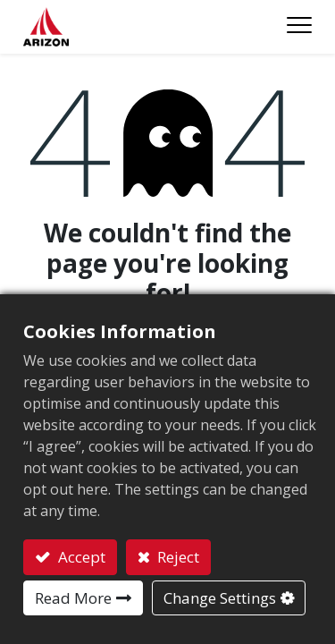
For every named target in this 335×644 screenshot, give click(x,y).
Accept (80, 557)
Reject (176, 557)
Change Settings (220, 598)
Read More (73, 598)
